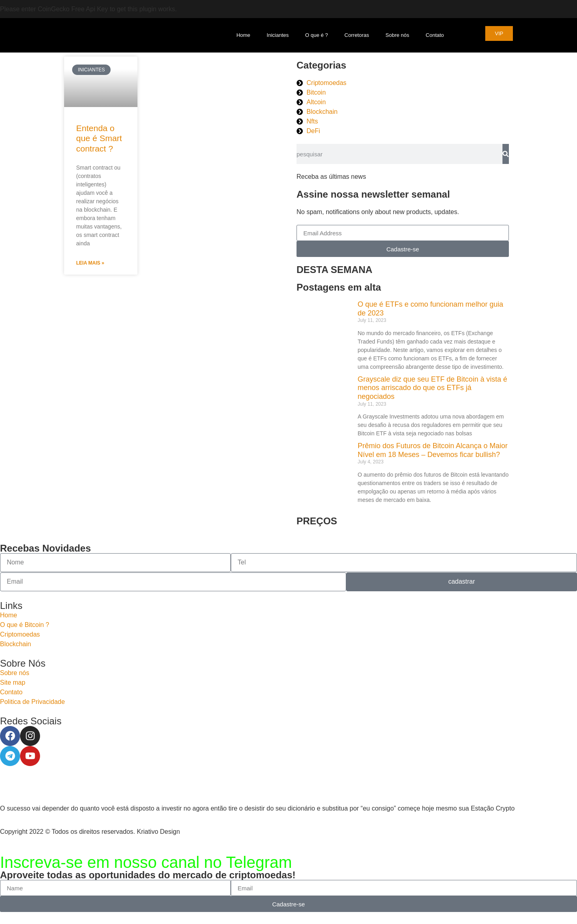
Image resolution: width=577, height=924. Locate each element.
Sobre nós (397, 35)
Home (243, 35)
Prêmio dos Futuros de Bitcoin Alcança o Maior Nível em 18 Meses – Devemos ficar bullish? (433, 450)
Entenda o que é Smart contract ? (99, 138)
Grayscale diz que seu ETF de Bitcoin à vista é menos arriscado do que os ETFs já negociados (433, 388)
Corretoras (357, 35)
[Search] (506, 154)
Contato (435, 35)
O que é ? (317, 35)
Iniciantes (278, 35)
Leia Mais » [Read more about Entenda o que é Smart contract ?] (90, 263)
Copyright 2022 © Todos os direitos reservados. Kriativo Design (90, 832)
